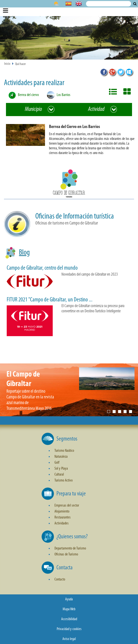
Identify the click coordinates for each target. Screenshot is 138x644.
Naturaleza (61, 457)
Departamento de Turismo (70, 548)
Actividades (62, 523)
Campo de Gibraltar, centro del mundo (42, 268)
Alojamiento (62, 512)
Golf (57, 463)
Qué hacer (21, 64)
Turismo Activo (64, 481)
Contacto (60, 580)
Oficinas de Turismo (66, 554)
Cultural (59, 475)
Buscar (135, 4)
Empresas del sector (67, 506)
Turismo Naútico (64, 451)
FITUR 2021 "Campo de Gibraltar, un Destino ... (50, 300)
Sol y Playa (61, 469)
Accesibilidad (69, 619)
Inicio (7, 64)
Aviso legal (69, 639)
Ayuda (69, 599)
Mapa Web (69, 609)
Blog (24, 253)
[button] (71, 141)
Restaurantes (63, 517)
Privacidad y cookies (69, 629)
